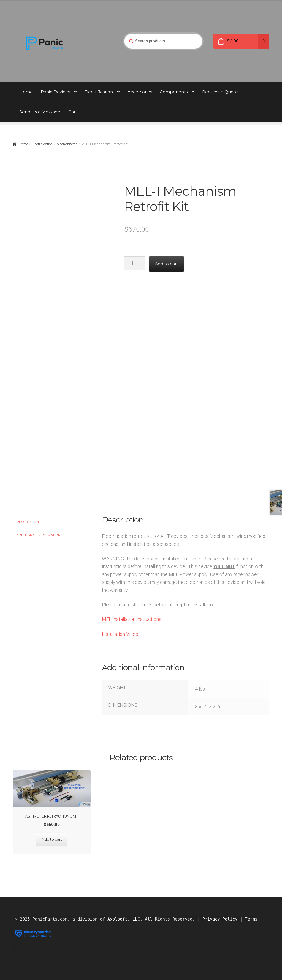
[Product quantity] (135, 263)
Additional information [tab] (39, 535)
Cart (73, 112)
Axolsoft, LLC (124, 919)
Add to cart (166, 264)
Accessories (140, 92)
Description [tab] (28, 522)
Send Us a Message (40, 112)
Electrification (99, 92)
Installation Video (120, 634)
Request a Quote (220, 92)
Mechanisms (67, 144)
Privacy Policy (220, 919)
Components (174, 92)
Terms (251, 919)
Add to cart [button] (52, 839)
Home (26, 92)
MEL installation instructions (132, 619)
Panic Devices (55, 92)
